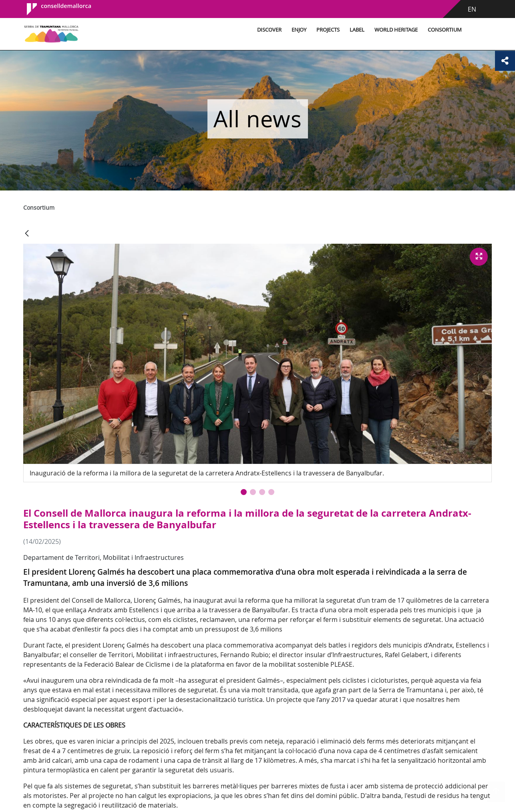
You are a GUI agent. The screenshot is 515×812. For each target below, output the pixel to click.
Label (357, 30)
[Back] (27, 234)
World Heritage (396, 30)
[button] (244, 492)
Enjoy (299, 30)
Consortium (445, 30)
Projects (328, 30)
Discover (269, 30)
